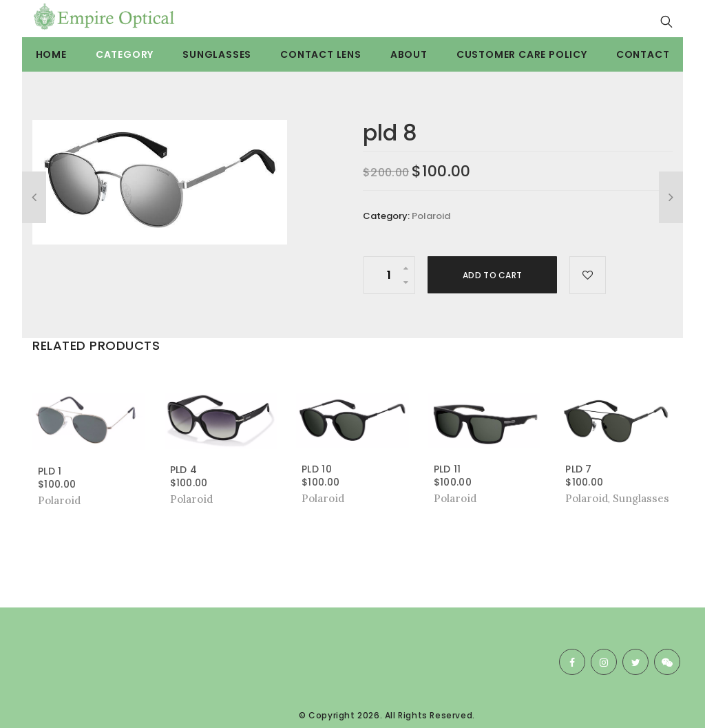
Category (125, 54)
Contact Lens (321, 54)
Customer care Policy (522, 54)
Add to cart (492, 275)
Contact (643, 54)
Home (51, 54)
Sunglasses (217, 54)
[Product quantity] (389, 275)
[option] (160, 182)
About (409, 54)
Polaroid (431, 216)
